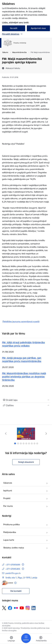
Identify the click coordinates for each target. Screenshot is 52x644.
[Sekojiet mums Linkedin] (34, 608)
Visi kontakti (16, 591)
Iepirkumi (8, 491)
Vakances (8, 483)
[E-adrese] (8, 583)
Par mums (8, 506)
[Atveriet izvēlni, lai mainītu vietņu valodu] (11, 639)
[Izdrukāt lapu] (26, 400)
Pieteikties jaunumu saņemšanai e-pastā (21, 321)
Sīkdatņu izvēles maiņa (14, 548)
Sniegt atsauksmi (26, 462)
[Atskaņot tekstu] (13, 68)
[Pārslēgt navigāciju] (26, 638)
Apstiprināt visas (38, 28)
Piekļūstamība (10, 532)
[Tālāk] (46, 434)
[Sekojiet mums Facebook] (10, 608)
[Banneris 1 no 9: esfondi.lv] (26, 434)
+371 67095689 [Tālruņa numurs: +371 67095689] (13, 565)
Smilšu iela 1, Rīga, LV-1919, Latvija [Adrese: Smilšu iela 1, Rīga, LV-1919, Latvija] (21, 578)
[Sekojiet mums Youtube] (22, 608)
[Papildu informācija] (23, 564)
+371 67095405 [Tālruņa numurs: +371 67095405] (13, 569)
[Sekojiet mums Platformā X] (4, 608)
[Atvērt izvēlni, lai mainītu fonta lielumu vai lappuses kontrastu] (41, 639)
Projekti (7, 498)
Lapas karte (9, 540)
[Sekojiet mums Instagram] (28, 608)
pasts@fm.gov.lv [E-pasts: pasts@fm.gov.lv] (13, 573)
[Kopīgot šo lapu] (26, 405)
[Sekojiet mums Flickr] (16, 608)
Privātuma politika (11, 524)
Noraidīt (14, 28)
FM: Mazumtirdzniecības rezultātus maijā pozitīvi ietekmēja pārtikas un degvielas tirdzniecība (24, 377)
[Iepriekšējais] (6, 434)
